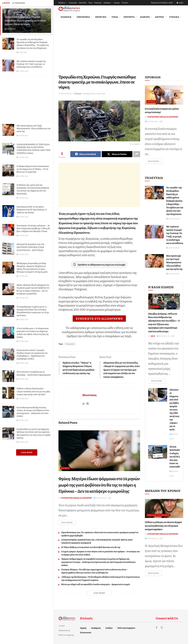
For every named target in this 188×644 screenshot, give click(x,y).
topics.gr (70, 635)
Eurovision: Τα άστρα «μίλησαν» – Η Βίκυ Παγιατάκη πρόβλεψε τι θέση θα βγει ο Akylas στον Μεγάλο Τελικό (33, 228)
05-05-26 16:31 (163, 336)
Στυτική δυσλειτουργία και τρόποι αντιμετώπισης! (162, 110)
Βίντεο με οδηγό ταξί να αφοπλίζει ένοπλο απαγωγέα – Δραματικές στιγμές (96, 584)
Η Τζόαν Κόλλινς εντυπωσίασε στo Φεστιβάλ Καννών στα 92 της (91, 547)
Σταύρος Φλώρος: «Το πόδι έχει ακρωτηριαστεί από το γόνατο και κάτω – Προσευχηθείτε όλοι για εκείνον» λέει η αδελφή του (95, 571)
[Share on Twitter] (117, 154)
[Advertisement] (27, 98)
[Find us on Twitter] (162, 628)
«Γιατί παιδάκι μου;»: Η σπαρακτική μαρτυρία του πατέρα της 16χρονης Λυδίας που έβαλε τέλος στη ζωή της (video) (33, 333)
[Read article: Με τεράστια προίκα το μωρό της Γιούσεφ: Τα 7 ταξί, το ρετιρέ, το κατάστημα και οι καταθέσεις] (154, 232)
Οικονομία (73, 3)
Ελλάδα (155, 307)
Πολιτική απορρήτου (126, 628)
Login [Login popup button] (180, 3)
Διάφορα (107, 3)
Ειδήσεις (62, 3)
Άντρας (117, 3)
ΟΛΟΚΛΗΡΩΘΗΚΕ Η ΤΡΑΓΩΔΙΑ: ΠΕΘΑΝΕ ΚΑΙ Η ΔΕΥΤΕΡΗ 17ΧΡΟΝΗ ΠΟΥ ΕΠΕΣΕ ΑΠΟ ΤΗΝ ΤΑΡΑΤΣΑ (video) (33, 149)
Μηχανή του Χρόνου (158, 515)
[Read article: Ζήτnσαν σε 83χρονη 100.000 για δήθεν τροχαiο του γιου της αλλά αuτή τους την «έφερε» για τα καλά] (158, 395)
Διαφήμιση (96, 628)
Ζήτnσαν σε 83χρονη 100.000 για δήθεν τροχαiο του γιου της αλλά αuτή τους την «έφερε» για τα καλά (174, 409)
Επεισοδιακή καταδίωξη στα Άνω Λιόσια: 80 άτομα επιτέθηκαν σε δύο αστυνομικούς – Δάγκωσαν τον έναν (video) (33, 412)
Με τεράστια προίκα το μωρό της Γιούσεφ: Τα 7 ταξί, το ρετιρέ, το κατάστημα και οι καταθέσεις (31, 64)
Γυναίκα (125, 3)
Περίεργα (98, 3)
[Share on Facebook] (86, 154)
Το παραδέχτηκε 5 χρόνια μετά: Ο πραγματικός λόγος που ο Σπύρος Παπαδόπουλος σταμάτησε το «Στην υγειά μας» (33, 311)
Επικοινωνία (86, 632)
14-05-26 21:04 (100, 498)
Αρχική (83, 628)
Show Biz (83, 3)
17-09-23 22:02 (65, 93)
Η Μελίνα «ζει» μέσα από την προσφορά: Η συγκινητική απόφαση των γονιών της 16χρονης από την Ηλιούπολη (33, 189)
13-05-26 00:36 (151, 538)
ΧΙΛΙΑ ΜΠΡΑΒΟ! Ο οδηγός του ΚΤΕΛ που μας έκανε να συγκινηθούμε (177, 457)
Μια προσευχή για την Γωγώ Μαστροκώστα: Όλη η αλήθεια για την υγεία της (34, 128)
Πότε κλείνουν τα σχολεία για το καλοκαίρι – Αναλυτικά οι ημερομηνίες (34, 373)
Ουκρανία (70, 344)
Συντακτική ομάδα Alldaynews (77, 498)
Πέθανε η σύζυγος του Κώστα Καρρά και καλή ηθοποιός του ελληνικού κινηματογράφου (163, 526)
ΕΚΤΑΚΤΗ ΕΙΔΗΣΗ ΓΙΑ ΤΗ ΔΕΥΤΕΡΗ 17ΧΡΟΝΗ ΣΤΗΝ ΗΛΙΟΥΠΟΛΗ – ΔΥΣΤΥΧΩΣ (30, 247)
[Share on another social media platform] (137, 154)
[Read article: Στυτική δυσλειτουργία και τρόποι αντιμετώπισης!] (164, 95)
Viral (90, 3)
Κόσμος (78, 93)
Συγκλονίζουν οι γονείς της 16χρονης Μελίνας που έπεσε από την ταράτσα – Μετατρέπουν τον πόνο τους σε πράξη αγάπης (34, 433)
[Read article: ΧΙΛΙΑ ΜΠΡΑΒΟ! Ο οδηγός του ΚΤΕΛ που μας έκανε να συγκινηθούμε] (158, 452)
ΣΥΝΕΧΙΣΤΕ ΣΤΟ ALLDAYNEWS (99, 319)
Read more (69, 522)
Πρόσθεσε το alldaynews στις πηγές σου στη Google (99, 265)
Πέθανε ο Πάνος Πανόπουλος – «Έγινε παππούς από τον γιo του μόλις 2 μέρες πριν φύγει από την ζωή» (33, 391)
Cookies (109, 628)
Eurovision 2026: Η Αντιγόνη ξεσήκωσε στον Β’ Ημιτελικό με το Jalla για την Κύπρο (32, 209)
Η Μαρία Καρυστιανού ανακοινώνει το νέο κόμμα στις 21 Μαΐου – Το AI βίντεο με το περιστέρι (33, 169)
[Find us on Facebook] (156, 628)
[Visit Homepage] (69, 9)
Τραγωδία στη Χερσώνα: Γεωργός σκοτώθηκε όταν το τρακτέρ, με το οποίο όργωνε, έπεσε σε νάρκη (25, 20)
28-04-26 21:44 (151, 121)
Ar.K (153, 336)
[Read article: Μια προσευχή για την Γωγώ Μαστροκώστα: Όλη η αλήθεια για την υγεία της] (154, 261)
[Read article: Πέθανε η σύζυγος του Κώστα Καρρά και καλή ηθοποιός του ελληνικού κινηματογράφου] (164, 509)
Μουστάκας (89, 395)
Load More (27, 452)
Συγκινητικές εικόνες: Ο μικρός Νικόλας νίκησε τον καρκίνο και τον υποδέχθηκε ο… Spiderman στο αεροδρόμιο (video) (32, 354)
